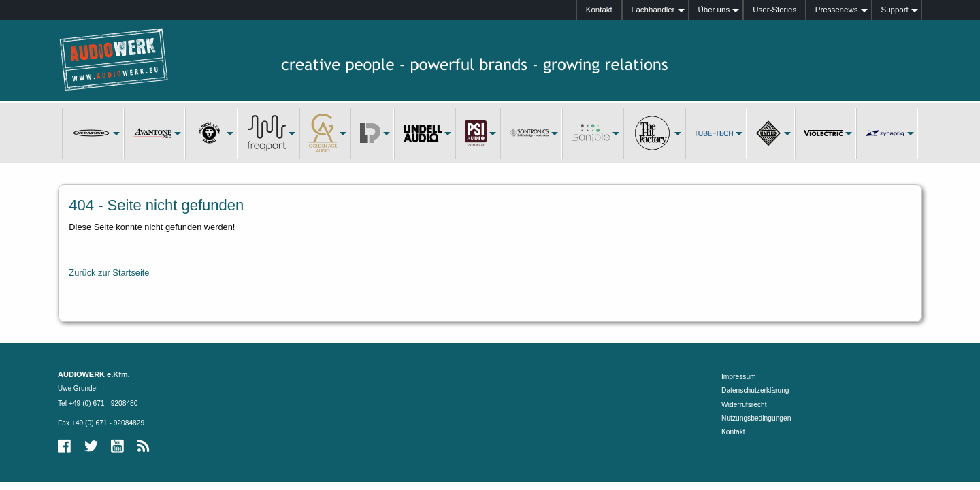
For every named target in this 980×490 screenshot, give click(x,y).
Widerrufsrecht (744, 405)
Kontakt (599, 10)
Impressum (739, 377)
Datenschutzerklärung (755, 390)
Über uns (714, 10)
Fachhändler (653, 10)
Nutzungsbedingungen (756, 418)
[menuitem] (599, 10)
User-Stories (774, 10)
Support (894, 10)
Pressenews (837, 10)
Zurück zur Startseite (109, 273)
